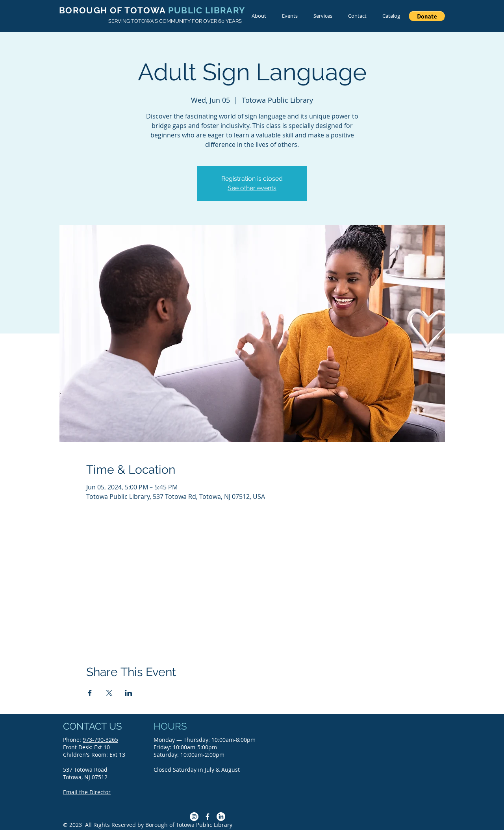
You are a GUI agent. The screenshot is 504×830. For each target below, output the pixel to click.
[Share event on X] (109, 693)
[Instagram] (194, 817)
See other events (252, 188)
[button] (427, 16)
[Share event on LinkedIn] (129, 693)
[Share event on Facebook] (90, 693)
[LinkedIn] (221, 817)
